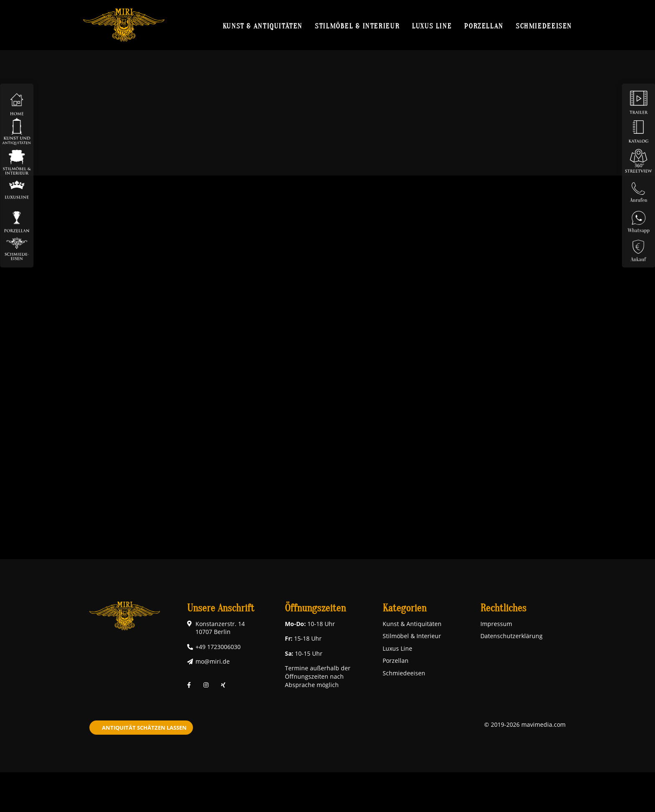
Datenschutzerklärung (512, 636)
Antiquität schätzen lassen (144, 728)
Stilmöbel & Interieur (357, 26)
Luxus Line (432, 26)
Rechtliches (503, 608)
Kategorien (405, 608)
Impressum (496, 624)
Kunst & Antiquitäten (263, 26)
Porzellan (484, 26)
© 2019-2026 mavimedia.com (525, 724)
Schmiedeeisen (544, 26)
